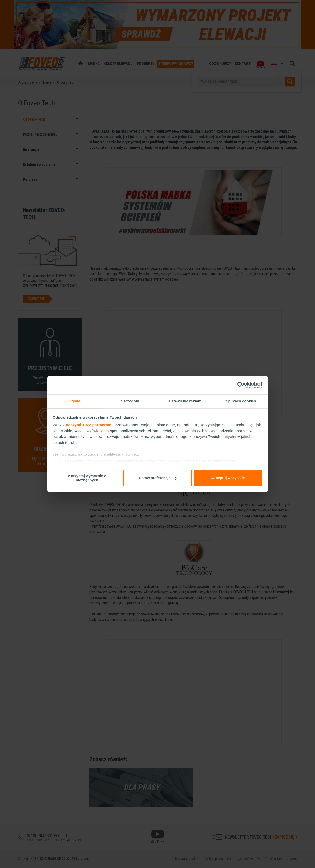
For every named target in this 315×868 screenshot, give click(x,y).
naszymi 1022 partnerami (89, 425)
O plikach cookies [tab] (240, 401)
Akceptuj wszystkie (228, 478)
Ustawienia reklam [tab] (185, 401)
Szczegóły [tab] (130, 401)
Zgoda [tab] (75, 401)
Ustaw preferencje (158, 478)
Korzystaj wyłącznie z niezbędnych (87, 478)
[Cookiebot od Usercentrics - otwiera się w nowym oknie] (241, 385)
